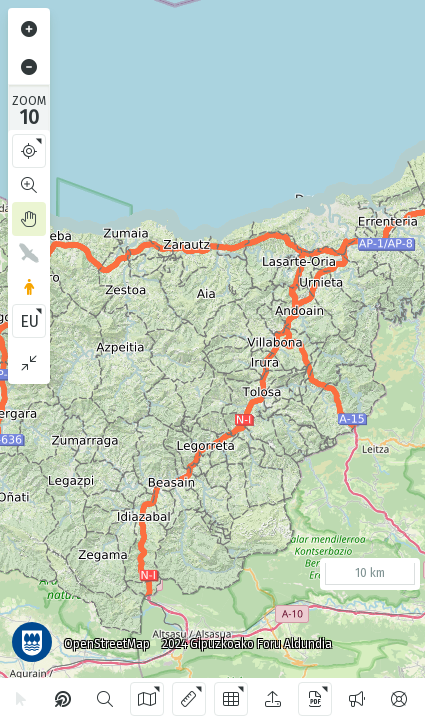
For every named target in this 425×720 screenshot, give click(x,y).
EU (29, 321)
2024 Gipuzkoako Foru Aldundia (247, 644)
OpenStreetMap (107, 644)
